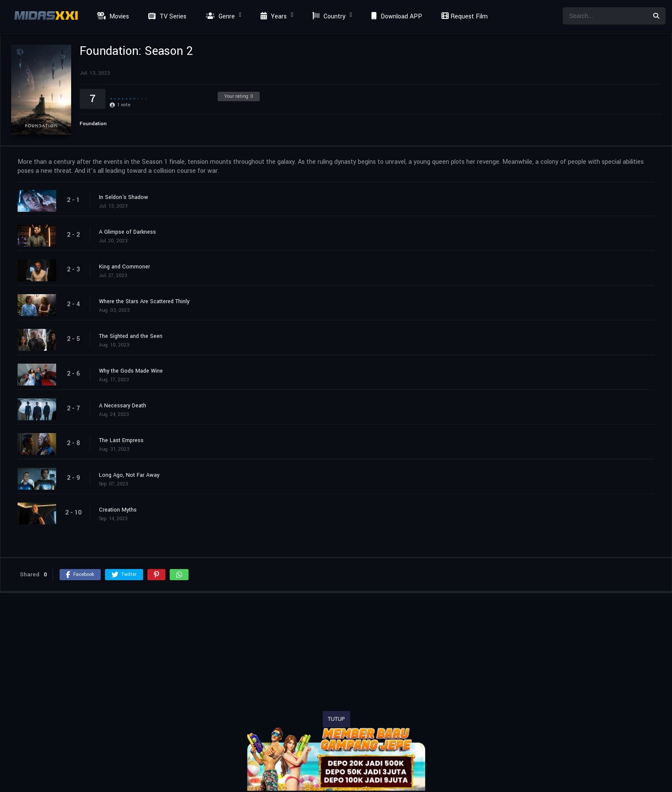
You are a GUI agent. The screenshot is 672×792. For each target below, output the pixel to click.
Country (328, 17)
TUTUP (336, 719)
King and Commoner (124, 267)
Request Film (463, 17)
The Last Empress (121, 440)
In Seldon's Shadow (124, 197)
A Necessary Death (123, 406)
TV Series (166, 17)
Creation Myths (118, 510)
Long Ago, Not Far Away (129, 475)
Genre (219, 17)
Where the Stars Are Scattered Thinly (144, 301)
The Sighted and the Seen (131, 336)
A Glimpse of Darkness (127, 232)
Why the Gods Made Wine (131, 371)
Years (273, 17)
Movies (112, 17)
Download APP (396, 17)
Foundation (93, 124)
